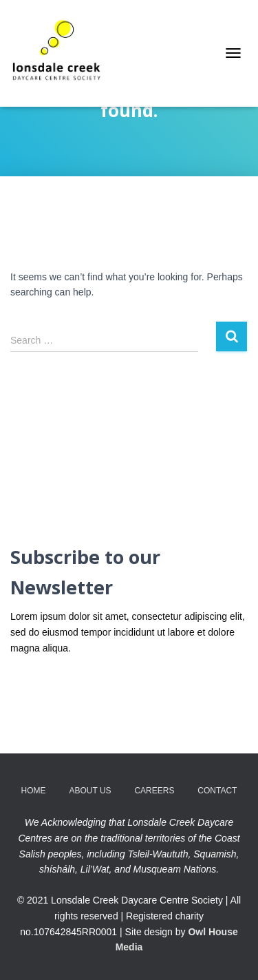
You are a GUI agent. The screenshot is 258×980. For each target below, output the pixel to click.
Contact (217, 791)
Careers (154, 791)
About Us (90, 791)
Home (34, 791)
